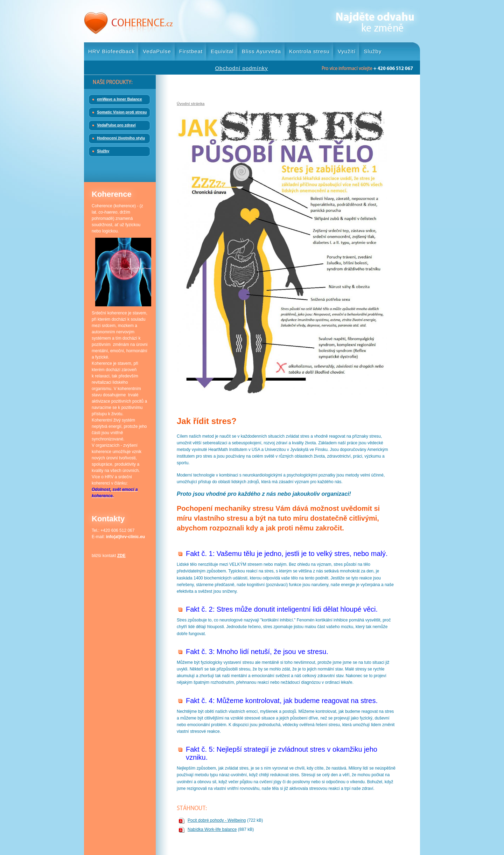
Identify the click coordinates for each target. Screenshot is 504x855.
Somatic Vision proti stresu (122, 112)
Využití (347, 51)
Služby (373, 51)
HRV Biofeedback (111, 51)
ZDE (121, 556)
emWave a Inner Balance (120, 99)
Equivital (222, 51)
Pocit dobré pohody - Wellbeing (217, 820)
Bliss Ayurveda (261, 51)
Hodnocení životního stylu (121, 138)
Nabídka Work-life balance (212, 829)
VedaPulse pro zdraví (116, 125)
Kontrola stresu (309, 51)
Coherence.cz (128, 21)
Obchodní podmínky (241, 68)
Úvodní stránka (191, 104)
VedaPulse (157, 51)
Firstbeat (191, 51)
